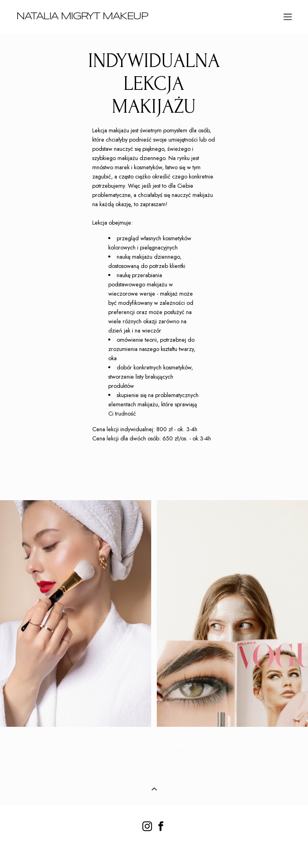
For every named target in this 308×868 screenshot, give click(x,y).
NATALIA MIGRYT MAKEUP (82, 17)
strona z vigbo (154, 849)
